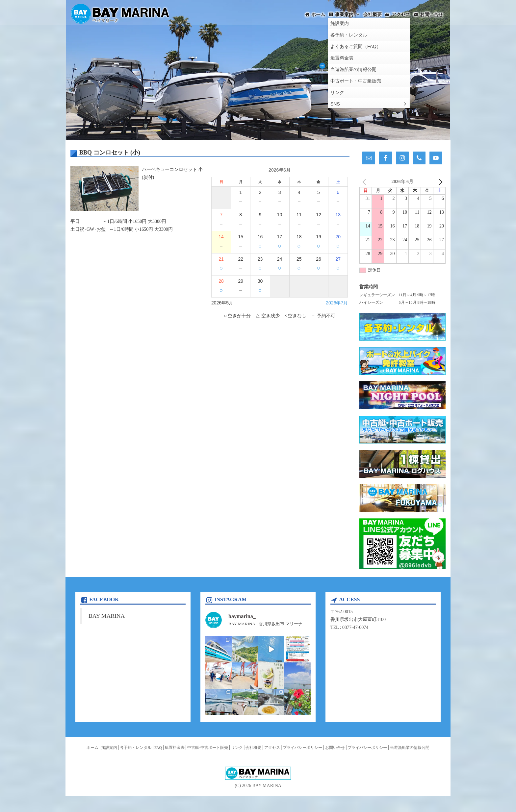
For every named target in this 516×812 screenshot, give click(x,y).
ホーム (318, 14)
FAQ (158, 748)
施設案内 (109, 748)
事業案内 (348, 14)
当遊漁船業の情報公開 (410, 748)
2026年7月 (337, 303)
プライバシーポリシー (302, 748)
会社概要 (373, 14)
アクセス (401, 14)
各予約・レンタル (136, 748)
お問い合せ (431, 14)
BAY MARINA (107, 616)
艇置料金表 (175, 748)
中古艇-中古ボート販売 (208, 748)
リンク (237, 748)
